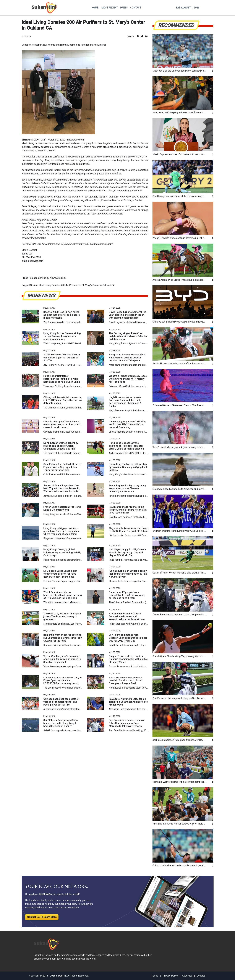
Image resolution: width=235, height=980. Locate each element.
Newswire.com (76, 140)
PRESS (124, 8)
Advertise (187, 976)
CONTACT (136, 8)
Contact (201, 976)
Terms (155, 976)
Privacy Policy (170, 976)
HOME (95, 8)
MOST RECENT (110, 8)
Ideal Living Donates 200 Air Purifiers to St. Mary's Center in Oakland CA (77, 285)
